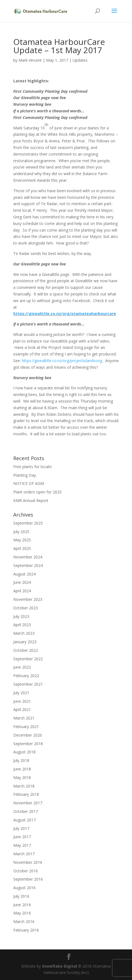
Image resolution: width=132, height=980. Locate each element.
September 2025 (28, 523)
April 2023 (22, 625)
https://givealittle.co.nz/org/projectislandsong (62, 361)
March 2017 (24, 854)
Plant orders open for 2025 (37, 492)
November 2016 (28, 862)
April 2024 (22, 591)
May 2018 (22, 777)
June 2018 (22, 769)
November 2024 (28, 557)
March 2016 (24, 921)
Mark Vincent (30, 60)
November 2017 (28, 803)
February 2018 (26, 794)
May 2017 (22, 845)
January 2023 (25, 642)
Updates (80, 60)
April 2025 (22, 548)
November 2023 (28, 599)
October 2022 (26, 650)
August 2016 (24, 888)
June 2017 (22, 837)
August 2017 (24, 820)
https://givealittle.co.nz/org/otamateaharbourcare (65, 313)
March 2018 (24, 786)
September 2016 (28, 879)
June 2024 (22, 582)
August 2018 (24, 752)
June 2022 (22, 667)
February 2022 (26, 676)
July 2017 (21, 828)
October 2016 (26, 871)
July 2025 (21, 532)
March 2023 (24, 633)
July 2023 (21, 616)
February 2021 (26, 727)
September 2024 (28, 565)
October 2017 (26, 811)
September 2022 (28, 659)
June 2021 (22, 701)
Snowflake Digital (60, 966)
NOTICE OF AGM (29, 483)
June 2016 (22, 905)
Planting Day (25, 475)
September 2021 (28, 684)
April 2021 (22, 709)
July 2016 (21, 896)
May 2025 (22, 540)
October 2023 (26, 608)
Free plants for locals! (32, 467)
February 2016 (26, 930)
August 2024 (24, 574)
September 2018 (28, 744)
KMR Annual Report (31, 500)
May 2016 (22, 913)
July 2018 (21, 760)
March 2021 (24, 718)
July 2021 (21, 693)
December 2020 (28, 735)
